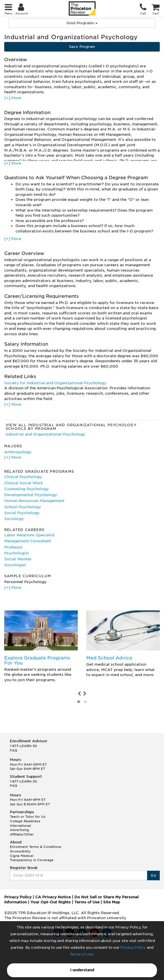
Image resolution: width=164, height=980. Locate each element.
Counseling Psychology (26, 489)
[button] (79, 702)
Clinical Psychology (23, 477)
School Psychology (23, 507)
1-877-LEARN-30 (23, 746)
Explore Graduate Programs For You (37, 660)
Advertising (19, 830)
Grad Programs (82, 23)
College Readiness (25, 821)
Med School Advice (109, 658)
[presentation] (79, 694)
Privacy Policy (133, 947)
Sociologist (15, 565)
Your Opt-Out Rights (51, 902)
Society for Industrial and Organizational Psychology (55, 383)
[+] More (13, 98)
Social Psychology (22, 513)
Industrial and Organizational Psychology (45, 434)
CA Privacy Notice (53, 897)
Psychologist (17, 553)
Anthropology (18, 452)
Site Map (112, 902)
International (20, 826)
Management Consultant (28, 541)
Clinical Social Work (24, 483)
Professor (14, 547)
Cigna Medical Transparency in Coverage (32, 858)
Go (153, 875)
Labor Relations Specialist (29, 535)
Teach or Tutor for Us (28, 817)
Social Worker (18, 559)
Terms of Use (81, 954)
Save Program (82, 47)
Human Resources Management (34, 501)
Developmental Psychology (31, 495)
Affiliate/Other (22, 834)
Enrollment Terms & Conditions (36, 847)
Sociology (14, 519)
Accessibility (20, 851)
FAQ (14, 750)
